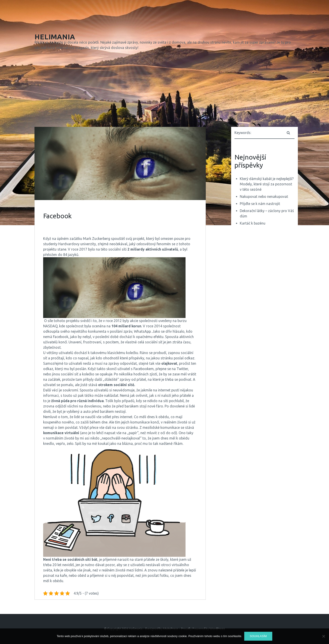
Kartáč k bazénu (253, 223)
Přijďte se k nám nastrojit (260, 204)
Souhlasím (258, 636)
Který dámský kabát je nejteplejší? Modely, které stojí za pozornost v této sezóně (267, 184)
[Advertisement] (165, 89)
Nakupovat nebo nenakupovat (264, 196)
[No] (323, 636)
